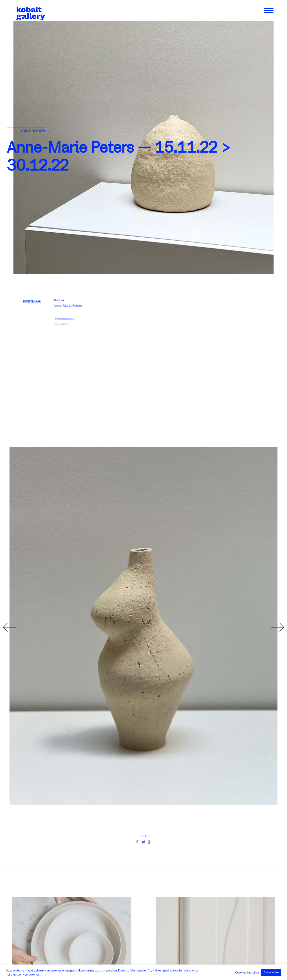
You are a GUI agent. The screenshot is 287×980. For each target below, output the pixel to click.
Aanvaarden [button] (271, 972)
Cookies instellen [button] (247, 972)
